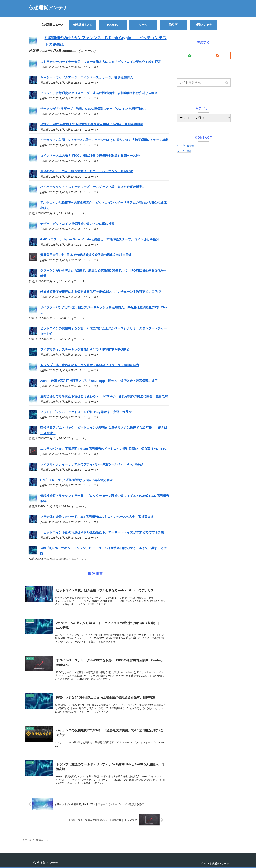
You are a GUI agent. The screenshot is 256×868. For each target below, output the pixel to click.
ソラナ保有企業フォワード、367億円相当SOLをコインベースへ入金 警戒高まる (97, 517)
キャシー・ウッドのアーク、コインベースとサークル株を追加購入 (87, 77)
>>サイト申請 (184, 151)
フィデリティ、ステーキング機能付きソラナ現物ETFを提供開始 (85, 350)
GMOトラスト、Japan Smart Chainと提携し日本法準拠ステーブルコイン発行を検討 (100, 239)
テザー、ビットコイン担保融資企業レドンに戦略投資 (77, 224)
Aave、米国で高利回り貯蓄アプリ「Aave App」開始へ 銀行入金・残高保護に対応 (99, 381)
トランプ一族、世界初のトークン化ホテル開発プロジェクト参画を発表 (90, 365)
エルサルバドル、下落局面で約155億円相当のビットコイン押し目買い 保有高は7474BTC (103, 449)
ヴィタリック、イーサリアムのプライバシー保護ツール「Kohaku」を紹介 (92, 464)
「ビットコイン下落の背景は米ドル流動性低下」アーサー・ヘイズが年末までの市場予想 (102, 532)
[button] (227, 83)
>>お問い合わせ (185, 146)
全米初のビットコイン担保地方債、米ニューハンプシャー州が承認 (87, 171)
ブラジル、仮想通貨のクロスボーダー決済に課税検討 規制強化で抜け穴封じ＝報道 (99, 93)
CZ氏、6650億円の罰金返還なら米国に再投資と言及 (77, 480)
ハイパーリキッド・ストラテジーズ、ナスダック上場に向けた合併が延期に (93, 187)
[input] (204, 83)
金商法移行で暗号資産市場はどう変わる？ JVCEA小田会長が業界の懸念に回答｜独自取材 (104, 396)
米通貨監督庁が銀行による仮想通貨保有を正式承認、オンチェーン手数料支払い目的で (100, 292)
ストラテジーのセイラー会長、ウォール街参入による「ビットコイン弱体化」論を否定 (102, 62)
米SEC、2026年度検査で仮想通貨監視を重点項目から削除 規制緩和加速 (92, 124)
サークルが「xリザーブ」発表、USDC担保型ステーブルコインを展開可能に (93, 109)
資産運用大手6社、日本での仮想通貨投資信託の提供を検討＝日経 (86, 255)
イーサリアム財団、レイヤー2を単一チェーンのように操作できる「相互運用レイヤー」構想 (104, 140)
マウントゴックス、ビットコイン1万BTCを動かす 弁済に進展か (86, 412)
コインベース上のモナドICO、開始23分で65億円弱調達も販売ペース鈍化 (91, 156)
